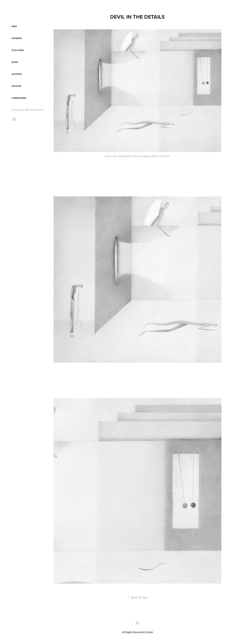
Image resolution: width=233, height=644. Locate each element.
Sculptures (18, 50)
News (14, 26)
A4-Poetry (17, 74)
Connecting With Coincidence (28, 110)
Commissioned (19, 98)
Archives (16, 86)
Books (15, 62)
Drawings (17, 38)
